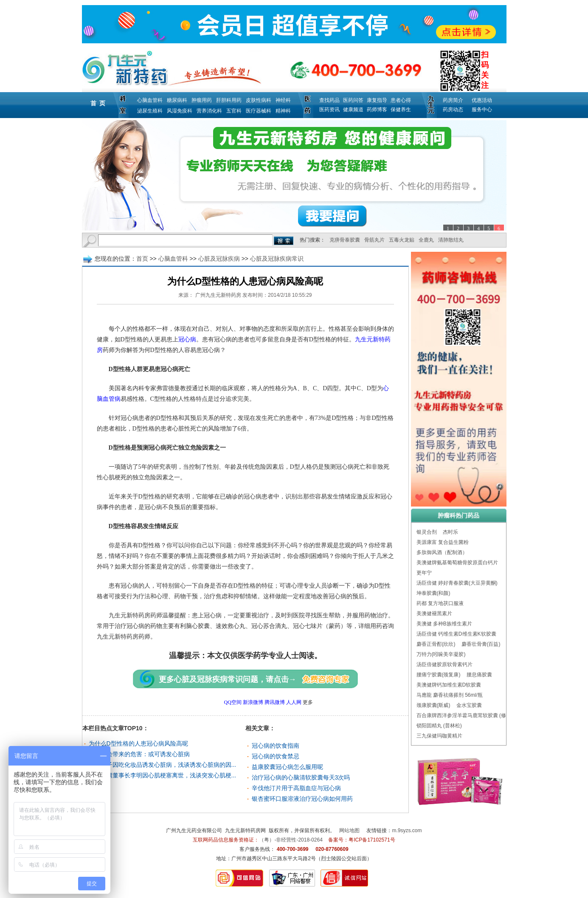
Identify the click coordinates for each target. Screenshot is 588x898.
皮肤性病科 (259, 100)
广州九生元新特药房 (218, 295)
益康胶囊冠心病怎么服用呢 (287, 767)
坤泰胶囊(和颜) (433, 593)
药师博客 (377, 110)
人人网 (294, 702)
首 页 (98, 103)
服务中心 (482, 110)
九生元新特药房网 (245, 830)
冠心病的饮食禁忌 (276, 756)
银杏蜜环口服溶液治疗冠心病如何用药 (302, 799)
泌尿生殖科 (150, 111)
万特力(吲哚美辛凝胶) (441, 654)
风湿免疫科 (180, 111)
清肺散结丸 (451, 240)
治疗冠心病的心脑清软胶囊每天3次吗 (301, 777)
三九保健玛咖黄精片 (439, 736)
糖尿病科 (177, 100)
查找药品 (329, 100)
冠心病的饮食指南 (276, 746)
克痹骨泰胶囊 (345, 240)
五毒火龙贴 (402, 240)
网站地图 (349, 830)
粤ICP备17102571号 (372, 840)
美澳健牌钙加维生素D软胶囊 (449, 685)
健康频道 (353, 110)
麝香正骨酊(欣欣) (436, 644)
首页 (142, 259)
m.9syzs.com (407, 830)
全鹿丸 (426, 240)
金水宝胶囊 (469, 705)
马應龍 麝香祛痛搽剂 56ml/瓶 (450, 695)
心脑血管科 (150, 100)
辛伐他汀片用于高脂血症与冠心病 (296, 788)
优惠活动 (482, 100)
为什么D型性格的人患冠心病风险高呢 (138, 743)
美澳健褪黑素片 (434, 614)
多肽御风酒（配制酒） (442, 552)
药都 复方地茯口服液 (440, 603)
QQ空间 (233, 702)
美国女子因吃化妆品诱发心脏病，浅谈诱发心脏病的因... (163, 765)
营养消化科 (209, 111)
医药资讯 (329, 110)
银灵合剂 (427, 532)
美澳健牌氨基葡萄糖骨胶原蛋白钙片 (457, 563)
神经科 (283, 100)
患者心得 (401, 100)
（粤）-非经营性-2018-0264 (291, 840)
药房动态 (453, 110)
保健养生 (401, 110)
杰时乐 (450, 532)
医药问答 (353, 100)
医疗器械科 (259, 111)
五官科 (234, 111)
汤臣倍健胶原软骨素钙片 (445, 664)
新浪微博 (253, 702)
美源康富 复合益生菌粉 (443, 542)
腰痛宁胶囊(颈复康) (439, 675)
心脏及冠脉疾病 (219, 259)
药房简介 (453, 100)
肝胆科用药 (229, 100)
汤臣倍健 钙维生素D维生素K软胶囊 (456, 634)
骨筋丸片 (374, 240)
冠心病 (187, 339)
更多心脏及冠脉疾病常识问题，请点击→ (228, 679)
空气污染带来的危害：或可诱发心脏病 (139, 754)
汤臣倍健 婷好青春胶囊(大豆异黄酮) (457, 583)
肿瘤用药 (202, 100)
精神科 (283, 111)
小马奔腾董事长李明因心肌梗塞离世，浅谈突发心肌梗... (163, 775)
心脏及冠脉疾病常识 (277, 259)
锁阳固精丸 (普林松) (439, 726)
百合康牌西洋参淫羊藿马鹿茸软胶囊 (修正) (465, 715)
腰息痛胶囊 (479, 675)
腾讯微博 (275, 702)
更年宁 (424, 573)
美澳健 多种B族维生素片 (444, 624)
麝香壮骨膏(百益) (481, 644)
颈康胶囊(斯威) (433, 705)
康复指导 (377, 100)
